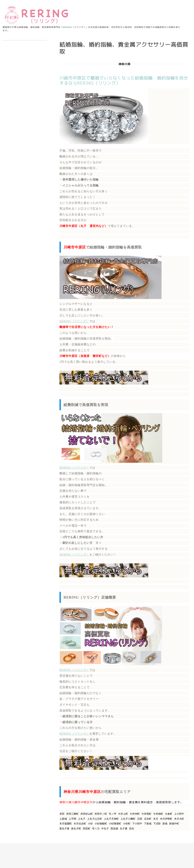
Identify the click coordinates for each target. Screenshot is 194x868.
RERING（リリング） (74, 321)
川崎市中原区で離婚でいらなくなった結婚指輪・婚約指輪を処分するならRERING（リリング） (124, 80)
